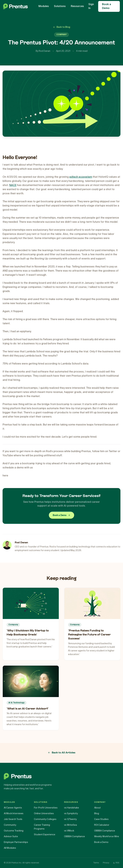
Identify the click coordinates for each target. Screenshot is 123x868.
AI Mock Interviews (14, 814)
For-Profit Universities (46, 808)
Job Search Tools (13, 819)
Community (10, 825)
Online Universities (44, 814)
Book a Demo (107, 6)
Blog (97, 814)
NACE (13, 185)
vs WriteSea (70, 825)
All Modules (10, 848)
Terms (96, 863)
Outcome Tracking (14, 831)
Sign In (91, 6)
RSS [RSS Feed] (116, 863)
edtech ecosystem (81, 177)
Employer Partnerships (16, 842)
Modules (44, 6)
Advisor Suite (11, 837)
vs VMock (69, 831)
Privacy (106, 863)
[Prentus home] (61, 776)
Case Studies (101, 819)
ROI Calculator (102, 825)
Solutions (60, 6)
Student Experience (45, 835)
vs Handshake (72, 808)
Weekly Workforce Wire (107, 837)
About (97, 808)
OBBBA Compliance (74, 837)
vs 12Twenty (70, 819)
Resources (77, 6)
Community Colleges (45, 819)
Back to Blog (62, 27)
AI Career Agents (13, 808)
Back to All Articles (62, 752)
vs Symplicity (71, 814)
